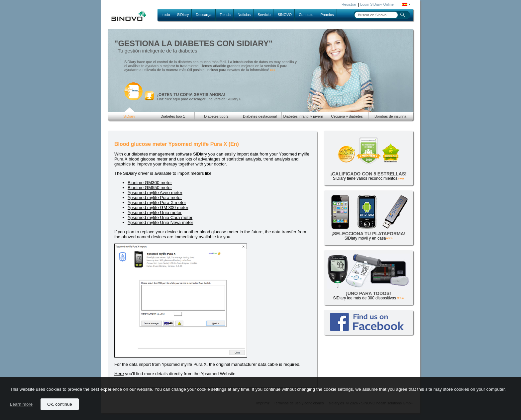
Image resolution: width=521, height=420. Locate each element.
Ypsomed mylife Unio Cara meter (160, 217)
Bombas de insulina (390, 116)
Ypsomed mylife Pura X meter (157, 203)
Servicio (264, 15)
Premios (327, 15)
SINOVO (285, 15)
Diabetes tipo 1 (173, 116)
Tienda (225, 15)
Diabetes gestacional (260, 116)
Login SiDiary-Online (377, 4)
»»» (273, 70)
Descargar (204, 15)
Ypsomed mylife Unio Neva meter (160, 222)
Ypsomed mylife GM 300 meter (158, 208)
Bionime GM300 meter (150, 183)
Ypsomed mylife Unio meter (155, 212)
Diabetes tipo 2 (216, 116)
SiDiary (183, 15)
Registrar (349, 4)
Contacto (306, 15)
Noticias (244, 15)
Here (119, 374)
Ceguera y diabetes (347, 116)
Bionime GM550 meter (150, 188)
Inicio (166, 15)
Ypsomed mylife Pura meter (155, 198)
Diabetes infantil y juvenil (303, 116)
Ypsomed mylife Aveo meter (155, 193)
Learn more (21, 404)
